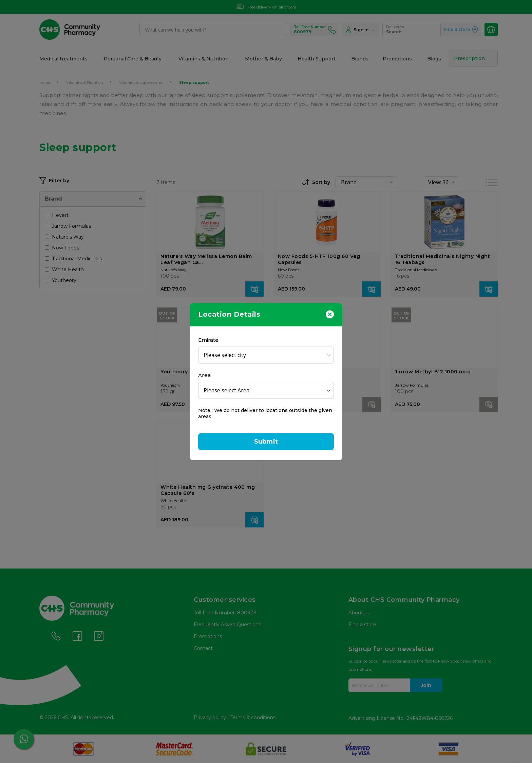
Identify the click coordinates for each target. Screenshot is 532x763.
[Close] (330, 314)
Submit (266, 442)
